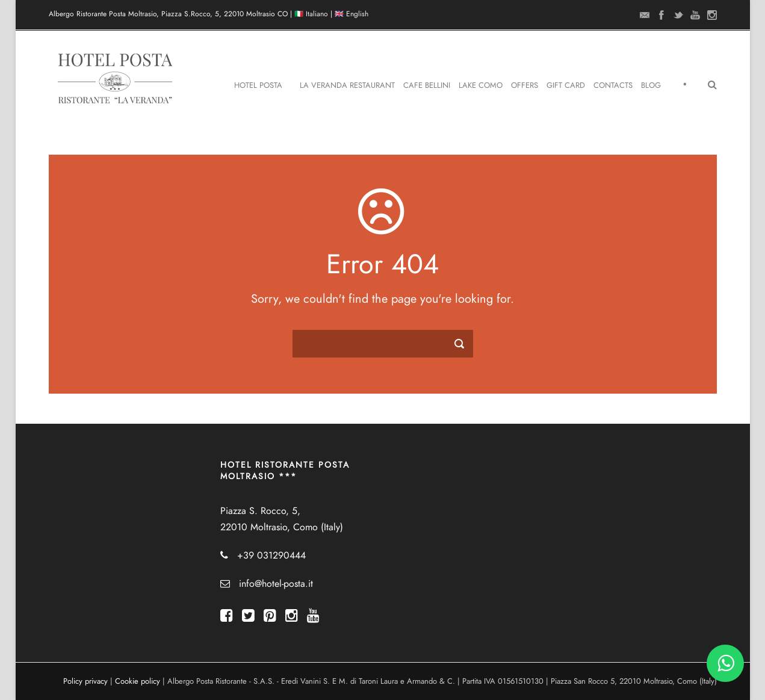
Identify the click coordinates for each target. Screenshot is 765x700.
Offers (525, 85)
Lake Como (481, 85)
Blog (651, 85)
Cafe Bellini (427, 85)
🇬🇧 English (352, 14)
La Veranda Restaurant (347, 85)
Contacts (613, 85)
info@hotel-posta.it (276, 584)
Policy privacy (85, 681)
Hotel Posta (258, 85)
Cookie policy (138, 681)
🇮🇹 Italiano (311, 14)
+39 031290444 (271, 556)
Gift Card (566, 85)
